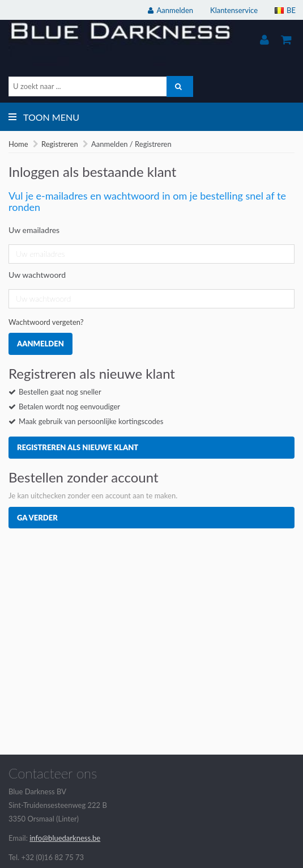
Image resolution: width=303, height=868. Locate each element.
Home (18, 144)
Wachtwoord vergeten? (46, 322)
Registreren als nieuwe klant (78, 447)
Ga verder (37, 518)
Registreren (60, 144)
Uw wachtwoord (37, 275)
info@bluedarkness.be (65, 838)
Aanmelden (40, 344)
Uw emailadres (34, 230)
